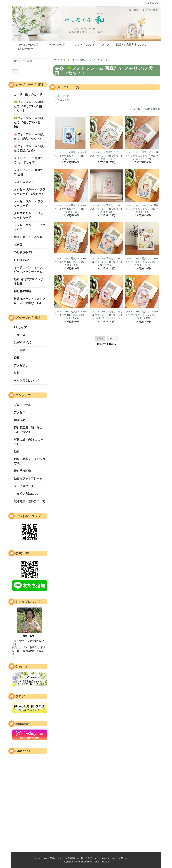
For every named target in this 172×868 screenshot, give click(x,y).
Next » (113, 338)
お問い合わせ (23, 48)
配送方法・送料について (29, 501)
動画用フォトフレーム (28, 479)
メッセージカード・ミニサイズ (29, 227)
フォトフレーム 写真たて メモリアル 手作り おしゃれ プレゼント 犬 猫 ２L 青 (107, 156)
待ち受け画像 (22, 471)
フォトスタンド (24, 182)
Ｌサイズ (19, 335)
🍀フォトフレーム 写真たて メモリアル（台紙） (29, 122)
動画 (17, 451)
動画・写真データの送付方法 (29, 461)
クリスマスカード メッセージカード (28, 215)
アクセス (19, 412)
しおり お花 (23, 260)
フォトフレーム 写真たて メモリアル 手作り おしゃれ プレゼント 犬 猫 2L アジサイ (71, 156)
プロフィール (22, 405)
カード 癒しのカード (28, 94)
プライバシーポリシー (105, 858)
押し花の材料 (22, 291)
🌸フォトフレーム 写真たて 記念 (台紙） (29, 148)
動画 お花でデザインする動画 (28, 281)
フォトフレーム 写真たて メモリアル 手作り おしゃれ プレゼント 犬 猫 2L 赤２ (107, 209)
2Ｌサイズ (20, 327)
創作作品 (19, 420)
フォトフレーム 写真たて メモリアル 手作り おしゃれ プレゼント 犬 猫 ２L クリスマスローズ (107, 315)
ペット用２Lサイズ (26, 381)
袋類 (17, 358)
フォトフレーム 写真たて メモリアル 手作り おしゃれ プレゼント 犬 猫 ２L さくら (71, 315)
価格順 (147, 109)
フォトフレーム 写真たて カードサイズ (28, 160)
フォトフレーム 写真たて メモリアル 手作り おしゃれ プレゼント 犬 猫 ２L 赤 (71, 209)
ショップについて (82, 44)
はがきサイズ (22, 343)
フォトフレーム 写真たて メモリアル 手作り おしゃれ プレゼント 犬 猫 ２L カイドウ (142, 156)
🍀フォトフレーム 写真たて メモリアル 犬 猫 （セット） (88, 60)
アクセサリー (22, 365)
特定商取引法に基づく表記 (79, 858)
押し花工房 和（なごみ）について (28, 430)
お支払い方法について (28, 494)
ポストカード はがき (28, 237)
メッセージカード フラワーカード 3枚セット (29, 192)
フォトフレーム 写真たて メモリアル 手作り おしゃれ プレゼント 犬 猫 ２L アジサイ (107, 262)
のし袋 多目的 (23, 252)
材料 (17, 373)
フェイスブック (24, 486)
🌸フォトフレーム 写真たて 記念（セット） (29, 137)
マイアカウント (151, 3)
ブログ (103, 44)
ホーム (57, 60)
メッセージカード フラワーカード (28, 204)
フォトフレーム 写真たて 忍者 (28, 172)
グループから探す (55, 44)
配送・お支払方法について (129, 44)
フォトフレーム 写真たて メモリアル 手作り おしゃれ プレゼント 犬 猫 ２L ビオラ (142, 262)
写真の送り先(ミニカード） (29, 442)
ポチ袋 (18, 245)
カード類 (19, 350)
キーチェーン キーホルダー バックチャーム (29, 270)
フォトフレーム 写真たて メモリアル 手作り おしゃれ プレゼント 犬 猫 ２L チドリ (142, 315)
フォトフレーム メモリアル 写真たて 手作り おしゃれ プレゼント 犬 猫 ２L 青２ (142, 209)
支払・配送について (53, 858)
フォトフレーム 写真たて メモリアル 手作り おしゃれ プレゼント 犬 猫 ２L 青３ (71, 262)
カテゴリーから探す (27, 44)
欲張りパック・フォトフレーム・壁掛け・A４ (29, 301)
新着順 (156, 109)
